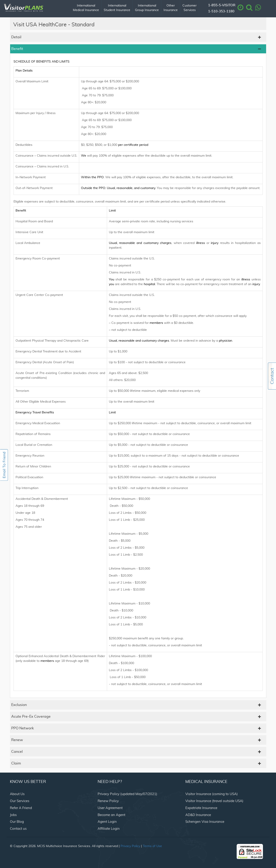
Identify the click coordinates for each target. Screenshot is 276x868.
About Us (17, 794)
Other (171, 8)
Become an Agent (111, 815)
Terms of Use (152, 846)
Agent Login (107, 822)
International (86, 8)
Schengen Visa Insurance (205, 822)
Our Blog (17, 822)
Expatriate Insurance (201, 808)
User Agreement (110, 808)
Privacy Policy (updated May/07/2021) (127, 794)
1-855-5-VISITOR (222, 5)
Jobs (13, 815)
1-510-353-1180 (221, 11)
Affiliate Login (109, 829)
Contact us (18, 829)
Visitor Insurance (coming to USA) (212, 794)
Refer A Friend (21, 808)
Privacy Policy (130, 846)
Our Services (20, 801)
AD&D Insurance (198, 815)
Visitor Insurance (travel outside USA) (214, 801)
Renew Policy (108, 801)
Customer (190, 8)
